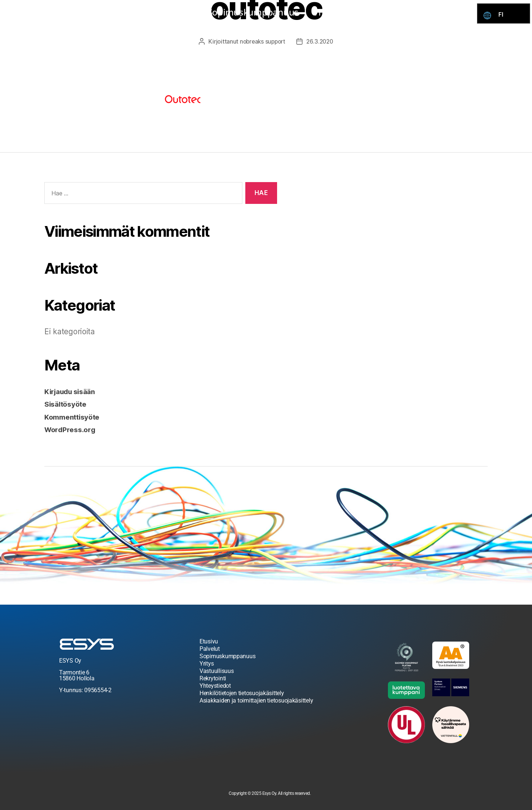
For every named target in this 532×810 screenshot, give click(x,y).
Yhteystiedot (440, 12)
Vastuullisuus (217, 671)
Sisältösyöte (68, 404)
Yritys (326, 12)
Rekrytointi (377, 12)
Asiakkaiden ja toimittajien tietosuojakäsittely (256, 700)
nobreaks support (262, 41)
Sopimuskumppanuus (253, 12)
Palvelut (175, 12)
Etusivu (209, 641)
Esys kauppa (116, 12)
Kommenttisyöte (75, 416)
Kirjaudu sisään (73, 391)
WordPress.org (72, 429)
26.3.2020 (321, 41)
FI (503, 15)
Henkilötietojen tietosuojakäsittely (242, 693)
